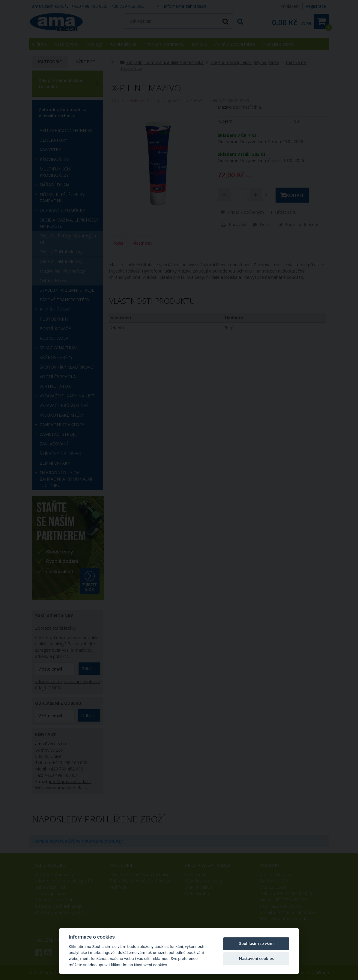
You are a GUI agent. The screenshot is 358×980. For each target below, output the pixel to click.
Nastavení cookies (256, 958)
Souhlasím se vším (256, 943)
